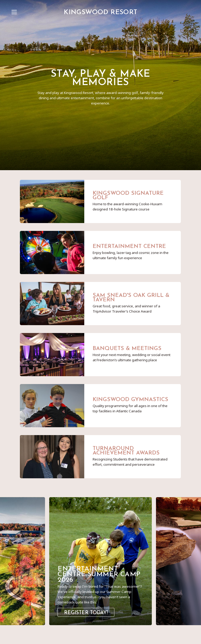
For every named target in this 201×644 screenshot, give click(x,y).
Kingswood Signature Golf (128, 196)
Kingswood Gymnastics (130, 400)
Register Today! (86, 613)
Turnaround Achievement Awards (126, 451)
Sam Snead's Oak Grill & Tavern (131, 298)
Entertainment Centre (129, 246)
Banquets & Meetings (127, 349)
